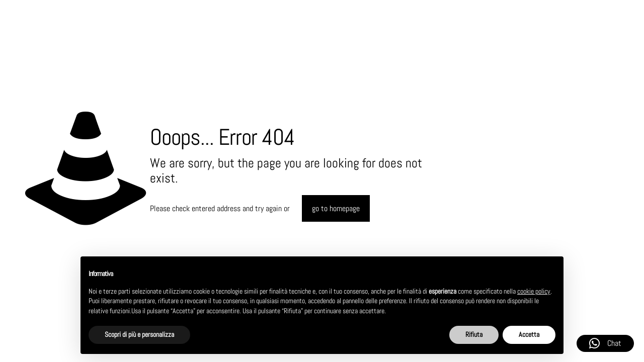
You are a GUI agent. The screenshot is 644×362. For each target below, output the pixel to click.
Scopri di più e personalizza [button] (139, 334)
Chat (605, 343)
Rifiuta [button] (474, 334)
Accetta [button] (529, 334)
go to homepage (336, 208)
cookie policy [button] (534, 291)
